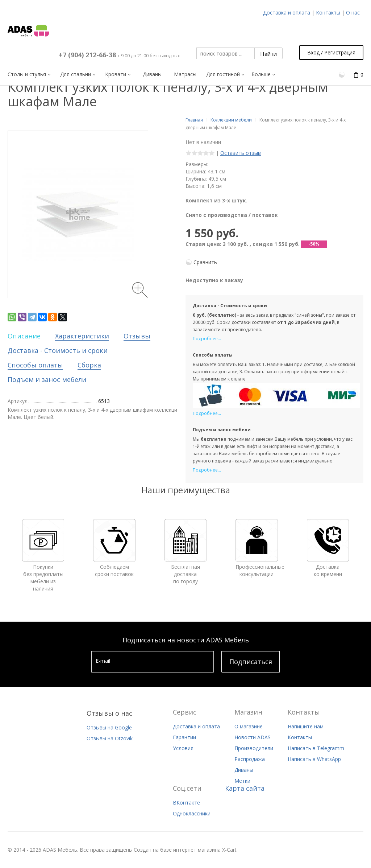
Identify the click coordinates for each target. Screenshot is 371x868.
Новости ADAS (253, 737)
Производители (254, 748)
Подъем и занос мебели (47, 379)
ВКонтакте (186, 803)
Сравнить (205, 262)
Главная (194, 120)
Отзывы (137, 336)
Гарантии (184, 737)
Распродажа (250, 759)
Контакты (328, 13)
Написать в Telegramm (316, 748)
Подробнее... (207, 339)
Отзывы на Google (109, 727)
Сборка (89, 365)
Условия (183, 748)
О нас (353, 13)
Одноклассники (192, 813)
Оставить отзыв (241, 153)
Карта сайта (245, 788)
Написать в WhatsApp (314, 759)
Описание (24, 336)
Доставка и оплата (287, 13)
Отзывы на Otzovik (110, 738)
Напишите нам (306, 726)
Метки (242, 781)
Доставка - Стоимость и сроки (58, 350)
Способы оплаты (35, 365)
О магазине (249, 726)
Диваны (244, 770)
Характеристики (82, 336)
